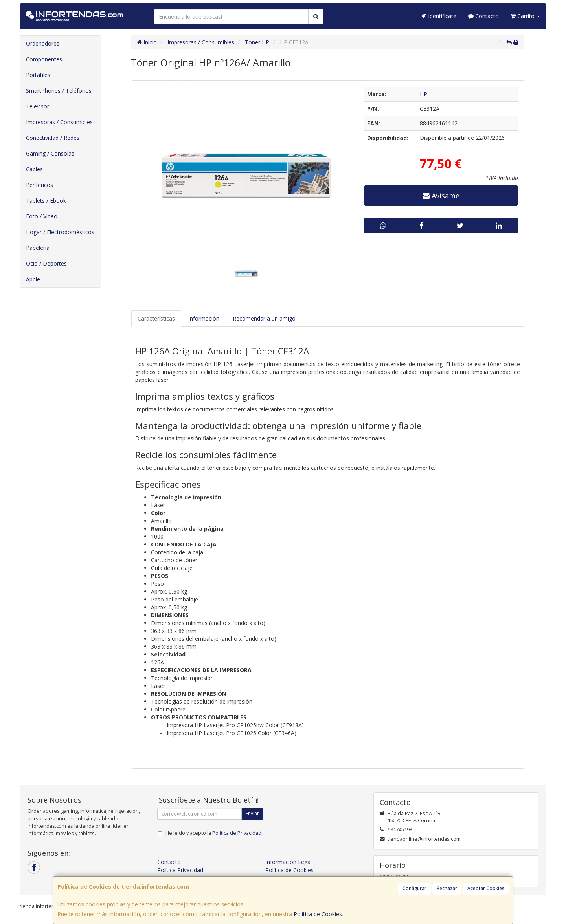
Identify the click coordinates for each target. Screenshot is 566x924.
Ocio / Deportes (46, 263)
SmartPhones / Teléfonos (59, 91)
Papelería (38, 248)
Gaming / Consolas (50, 153)
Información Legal (289, 862)
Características (156, 318)
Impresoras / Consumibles (59, 122)
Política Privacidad (180, 870)
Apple (33, 279)
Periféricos (40, 185)
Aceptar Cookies (486, 888)
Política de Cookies (318, 914)
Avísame (441, 196)
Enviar (252, 813)
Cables (34, 169)
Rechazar (447, 888)
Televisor (38, 106)
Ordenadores (43, 43)
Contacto (483, 16)
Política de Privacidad (237, 833)
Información (204, 318)
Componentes (44, 59)
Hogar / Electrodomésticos (60, 232)
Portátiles (38, 75)
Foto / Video (42, 216)
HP (424, 94)
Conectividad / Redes (53, 138)
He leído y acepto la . (214, 833)
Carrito (525, 16)
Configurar (414, 888)
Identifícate (439, 16)
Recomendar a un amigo (264, 318)
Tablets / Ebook (46, 201)
